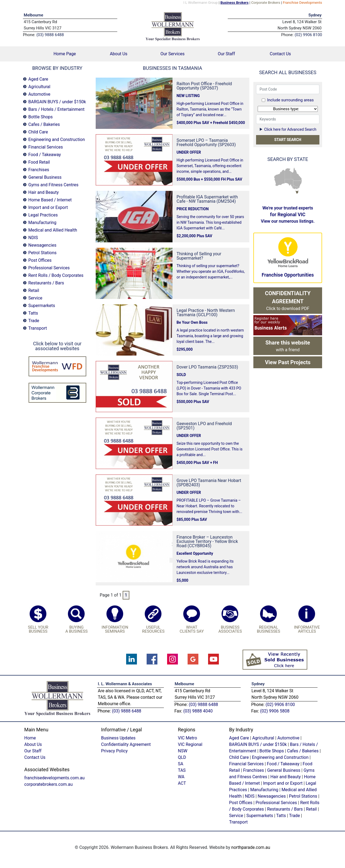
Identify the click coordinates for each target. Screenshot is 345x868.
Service (35, 298)
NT (288, 173)
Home (30, 738)
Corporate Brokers (266, 3)
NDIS (33, 238)
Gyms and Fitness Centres (53, 185)
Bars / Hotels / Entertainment (56, 109)
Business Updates (118, 738)
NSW (298, 184)
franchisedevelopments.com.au (54, 778)
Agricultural (39, 87)
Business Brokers (234, 3)
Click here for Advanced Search (288, 129)
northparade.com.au (251, 847)
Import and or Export (48, 207)
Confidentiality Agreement (126, 744)
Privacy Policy (114, 751)
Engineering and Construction (57, 139)
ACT (182, 783)
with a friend (288, 346)
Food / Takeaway (45, 155)
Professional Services (49, 268)
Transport (38, 328)
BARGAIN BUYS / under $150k (57, 102)
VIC (296, 188)
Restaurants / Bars (46, 283)
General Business (45, 177)
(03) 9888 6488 (127, 711)
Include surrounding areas (290, 100)
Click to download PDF (288, 301)
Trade (34, 321)
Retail (34, 290)
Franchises (39, 170)
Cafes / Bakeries (44, 124)
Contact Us (280, 54)
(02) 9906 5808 (275, 711)
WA (279, 178)
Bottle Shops (41, 117)
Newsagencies (42, 245)
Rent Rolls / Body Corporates (56, 275)
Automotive (39, 94)
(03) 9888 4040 (198, 711)
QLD (297, 174)
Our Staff (226, 54)
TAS (297, 192)
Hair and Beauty (44, 192)
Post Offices (40, 260)
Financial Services (46, 147)
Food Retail (39, 162)
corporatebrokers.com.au (49, 784)
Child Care (38, 132)
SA (289, 184)
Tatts (33, 313)
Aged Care (38, 79)
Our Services (172, 54)
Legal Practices (43, 215)
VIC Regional (190, 744)
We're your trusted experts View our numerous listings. (288, 215)
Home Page (73, 54)
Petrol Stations (42, 253)
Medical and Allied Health (53, 230)
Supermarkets (42, 306)
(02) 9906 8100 (280, 705)
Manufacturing (42, 223)
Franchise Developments (302, 3)
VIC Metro (187, 738)
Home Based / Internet (50, 200)
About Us (118, 54)
